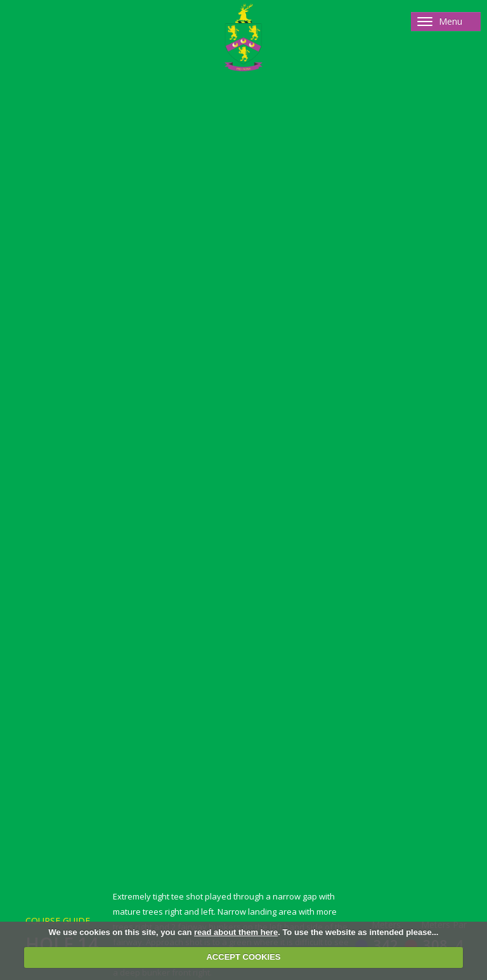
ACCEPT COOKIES (243, 957)
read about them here (236, 932)
